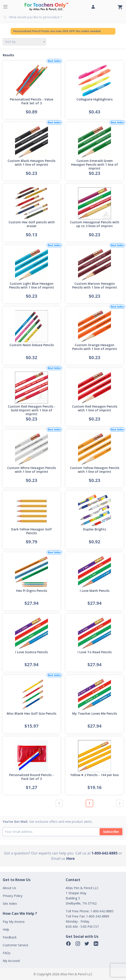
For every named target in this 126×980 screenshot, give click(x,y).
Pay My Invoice (14, 922)
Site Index (10, 904)
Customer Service (15, 945)
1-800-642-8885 (104, 853)
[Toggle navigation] (5, 7)
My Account (11, 961)
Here (70, 859)
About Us (9, 888)
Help (6, 929)
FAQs (7, 953)
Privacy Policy (13, 896)
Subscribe (111, 832)
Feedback (10, 937)
